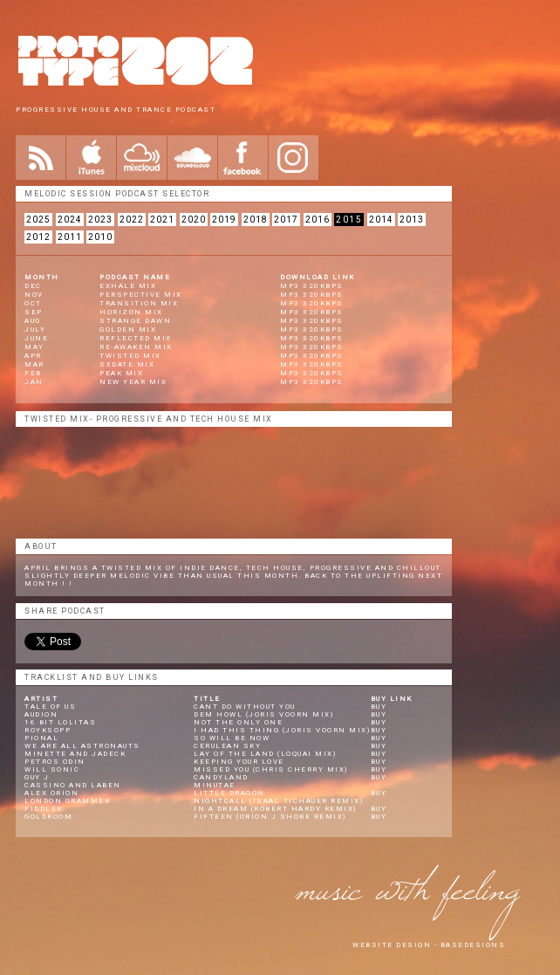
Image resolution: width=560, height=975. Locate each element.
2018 (256, 220)
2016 (318, 220)
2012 (38, 237)
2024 (70, 220)
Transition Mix (139, 303)
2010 (100, 237)
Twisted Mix (130, 356)
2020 (194, 220)
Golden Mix (128, 330)
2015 (349, 220)
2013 (412, 220)
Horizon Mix (131, 312)
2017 (286, 220)
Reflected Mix (136, 338)
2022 (132, 220)
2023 (100, 220)
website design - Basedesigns (429, 945)
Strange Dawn (135, 321)
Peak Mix (121, 373)
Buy (379, 707)
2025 (38, 220)
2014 (381, 220)
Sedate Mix (127, 364)
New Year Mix (133, 382)
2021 (162, 220)
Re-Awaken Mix (136, 347)
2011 (70, 237)
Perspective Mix (141, 295)
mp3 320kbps (312, 286)
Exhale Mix (128, 286)
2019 (224, 220)
